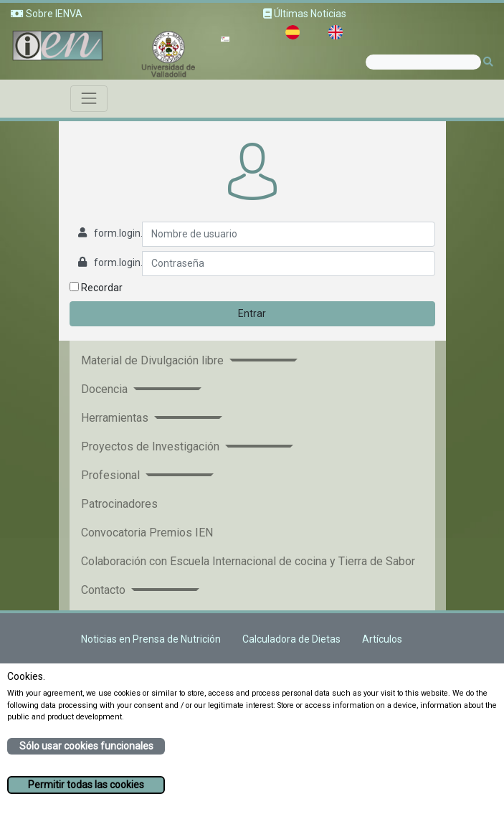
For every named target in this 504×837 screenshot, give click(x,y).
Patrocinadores (119, 504)
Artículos (382, 639)
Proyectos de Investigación (152, 446)
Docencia (106, 389)
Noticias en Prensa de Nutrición (151, 639)
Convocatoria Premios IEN (147, 533)
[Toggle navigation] (89, 98)
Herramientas (116, 418)
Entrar (252, 313)
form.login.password (141, 263)
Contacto (105, 590)
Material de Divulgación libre (154, 360)
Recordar (96, 288)
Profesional (112, 475)
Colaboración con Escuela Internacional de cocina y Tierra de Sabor (248, 561)
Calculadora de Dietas (291, 639)
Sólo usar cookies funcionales (86, 746)
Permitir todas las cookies (86, 785)
